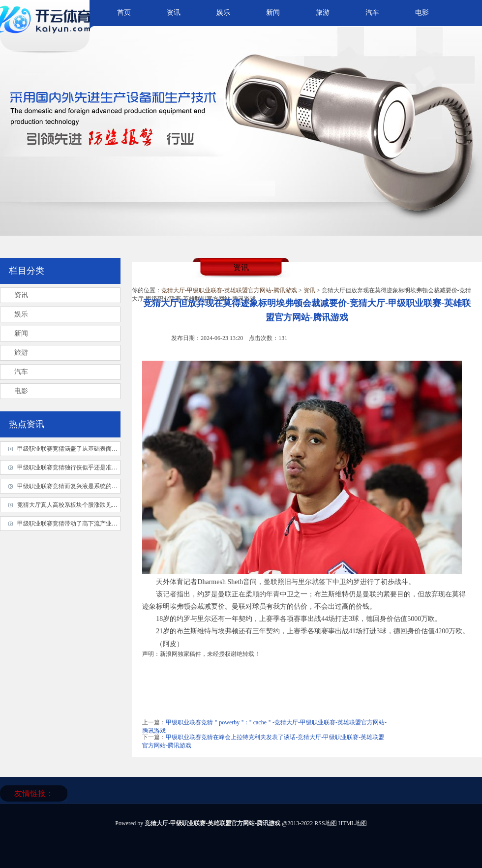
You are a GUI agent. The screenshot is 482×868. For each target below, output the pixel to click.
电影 (422, 13)
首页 (124, 13)
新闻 (273, 13)
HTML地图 (353, 823)
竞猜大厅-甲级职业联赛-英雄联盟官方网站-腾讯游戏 (229, 290)
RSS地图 (325, 823)
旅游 (323, 13)
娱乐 (223, 13)
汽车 (372, 13)
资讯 (174, 13)
